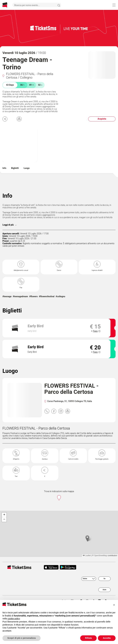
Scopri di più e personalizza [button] (22, 638)
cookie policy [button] (14, 619)
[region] (59, 534)
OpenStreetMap (101, 556)
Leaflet (87, 556)
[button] (87, 538)
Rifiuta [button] (88, 638)
